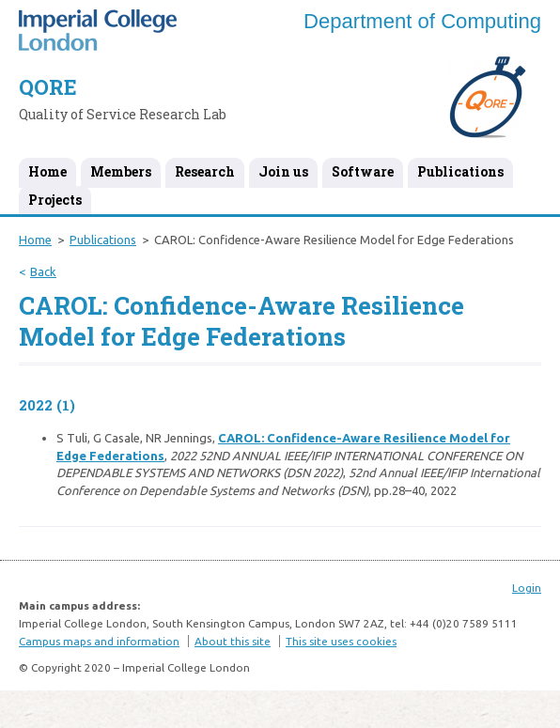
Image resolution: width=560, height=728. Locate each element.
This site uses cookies (341, 641)
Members (121, 171)
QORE (48, 87)
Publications (460, 171)
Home (47, 171)
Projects (55, 200)
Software (363, 171)
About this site (233, 641)
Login (527, 588)
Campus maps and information (99, 641)
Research (205, 171)
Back (43, 271)
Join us (283, 171)
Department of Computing (422, 21)
